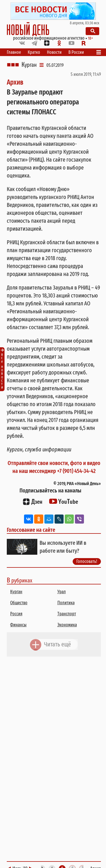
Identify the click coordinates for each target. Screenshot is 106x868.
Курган (29, 65)
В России (76, 52)
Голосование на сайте (31, 530)
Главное (14, 52)
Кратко (34, 52)
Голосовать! (87, 561)
